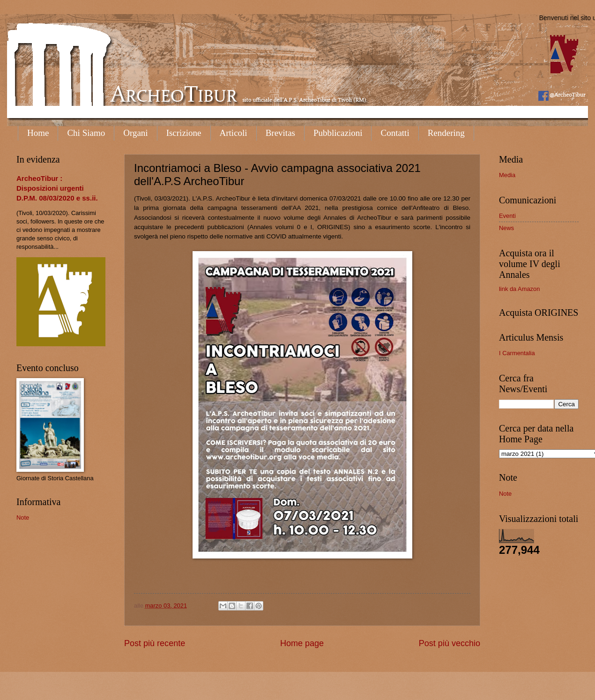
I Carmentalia (517, 353)
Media (507, 175)
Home (38, 133)
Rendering (446, 133)
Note (23, 518)
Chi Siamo (86, 133)
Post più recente (155, 643)
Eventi (507, 216)
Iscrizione (184, 133)
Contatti (395, 133)
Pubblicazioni (338, 133)
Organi (135, 133)
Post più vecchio (450, 643)
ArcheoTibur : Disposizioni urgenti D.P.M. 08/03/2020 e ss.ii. (57, 188)
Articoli (234, 133)
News (506, 228)
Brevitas (280, 133)
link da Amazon (519, 289)
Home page (302, 643)
